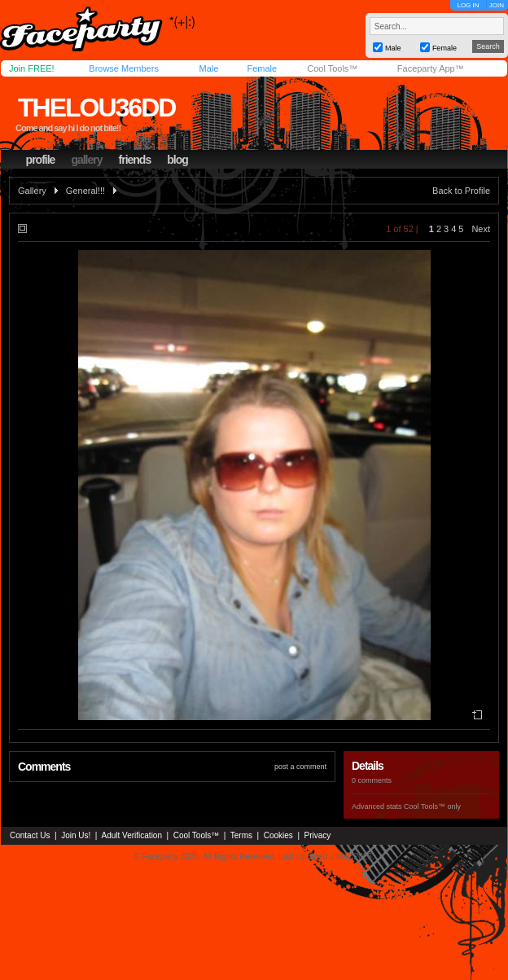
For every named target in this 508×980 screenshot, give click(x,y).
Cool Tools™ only (432, 806)
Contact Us (30, 835)
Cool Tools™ (332, 68)
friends (135, 160)
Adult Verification (131, 835)
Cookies (278, 835)
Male (208, 68)
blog (177, 160)
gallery (86, 160)
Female (262, 68)
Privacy (318, 835)
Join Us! (76, 835)
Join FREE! (32, 68)
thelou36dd (96, 108)
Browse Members (124, 68)
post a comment (300, 767)
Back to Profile (461, 191)
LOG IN (468, 5)
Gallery (32, 191)
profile (41, 160)
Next (481, 229)
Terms (241, 835)
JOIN (497, 5)
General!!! (85, 191)
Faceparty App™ (431, 68)
